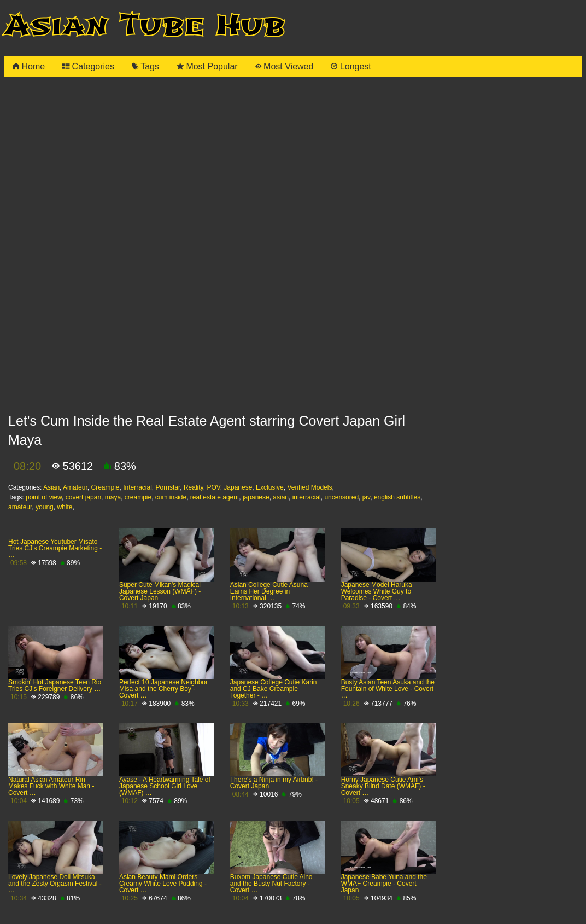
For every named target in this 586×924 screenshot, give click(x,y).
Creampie (105, 487)
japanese (256, 497)
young (45, 507)
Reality (194, 487)
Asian (51, 487)
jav (366, 497)
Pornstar (168, 487)
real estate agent (215, 497)
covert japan (83, 497)
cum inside (171, 497)
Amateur (75, 487)
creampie (138, 497)
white (65, 507)
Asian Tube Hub (145, 25)
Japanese (238, 487)
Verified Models (309, 487)
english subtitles (397, 497)
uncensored (341, 497)
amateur (20, 507)
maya (113, 497)
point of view (44, 497)
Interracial (137, 487)
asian (281, 497)
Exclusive (270, 487)
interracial (307, 497)
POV (213, 487)
